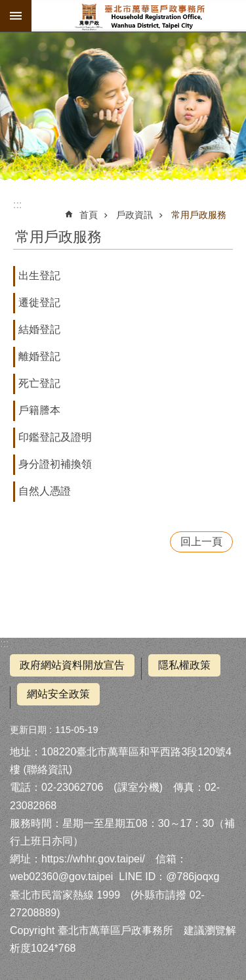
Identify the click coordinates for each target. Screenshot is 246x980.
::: (4, 643)
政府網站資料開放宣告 (72, 665)
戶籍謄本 (39, 410)
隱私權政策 (184, 665)
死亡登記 (39, 383)
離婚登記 (39, 356)
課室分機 (138, 787)
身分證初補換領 (55, 464)
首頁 (89, 215)
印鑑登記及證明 (55, 437)
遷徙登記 (39, 302)
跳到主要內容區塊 (7, 7)
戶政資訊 (134, 215)
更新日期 (28, 730)
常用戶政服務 (199, 215)
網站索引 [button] (16, 16)
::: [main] (17, 205)
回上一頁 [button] (201, 542)
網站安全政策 (58, 694)
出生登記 (39, 276)
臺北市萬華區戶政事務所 (139, 16)
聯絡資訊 (48, 769)
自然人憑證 (45, 491)
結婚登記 (39, 329)
